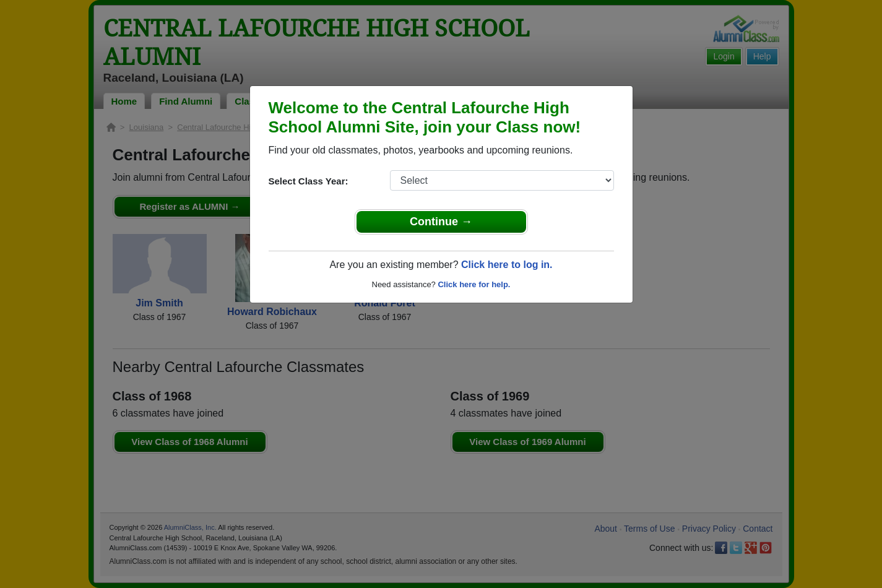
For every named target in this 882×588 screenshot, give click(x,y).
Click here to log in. (507, 265)
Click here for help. (474, 284)
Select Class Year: (309, 181)
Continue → (441, 222)
